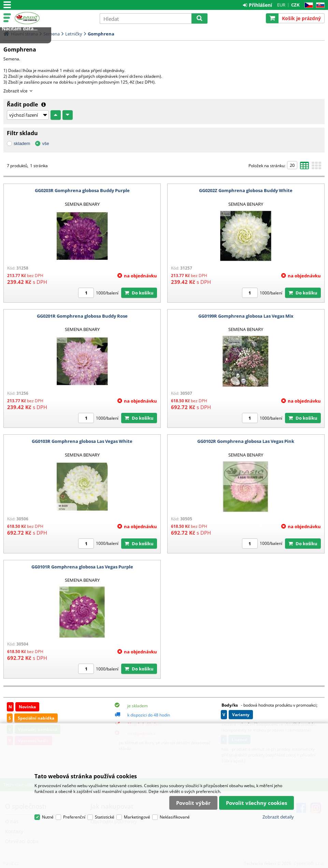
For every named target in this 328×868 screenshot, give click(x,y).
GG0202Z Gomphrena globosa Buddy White (246, 190)
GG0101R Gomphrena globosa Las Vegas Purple (82, 567)
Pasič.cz (54, 18)
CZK (295, 5)
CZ (307, 5)
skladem (22, 143)
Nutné (48, 817)
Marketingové (137, 817)
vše (45, 143)
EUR (281, 5)
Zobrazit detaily (278, 817)
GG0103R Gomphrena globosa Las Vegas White (82, 441)
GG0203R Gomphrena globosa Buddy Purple (82, 190)
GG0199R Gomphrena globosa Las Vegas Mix (246, 316)
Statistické (105, 817)
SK (319, 5)
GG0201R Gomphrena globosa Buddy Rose (82, 316)
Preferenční (74, 817)
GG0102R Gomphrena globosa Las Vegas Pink (246, 441)
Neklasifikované (175, 817)
